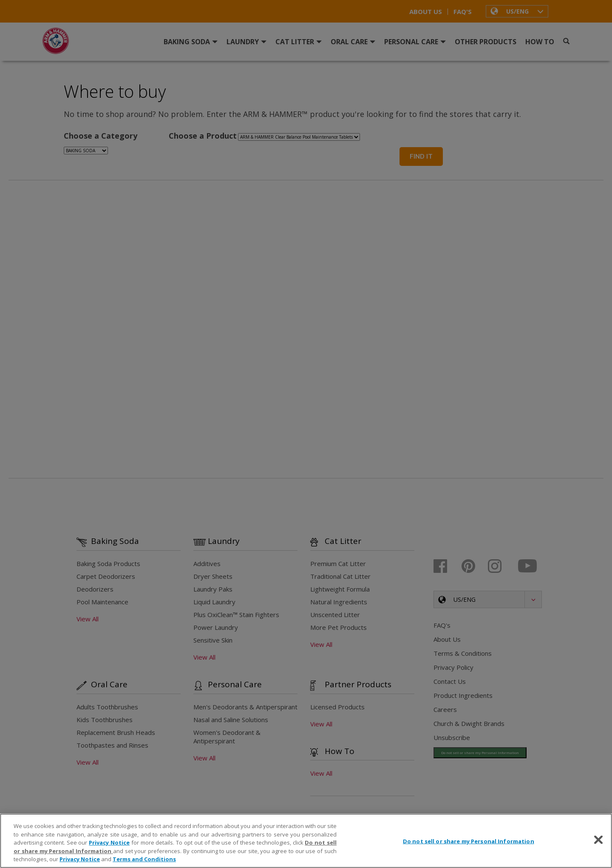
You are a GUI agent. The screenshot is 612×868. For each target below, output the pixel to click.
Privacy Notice (109, 842)
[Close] (598, 840)
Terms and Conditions (144, 859)
